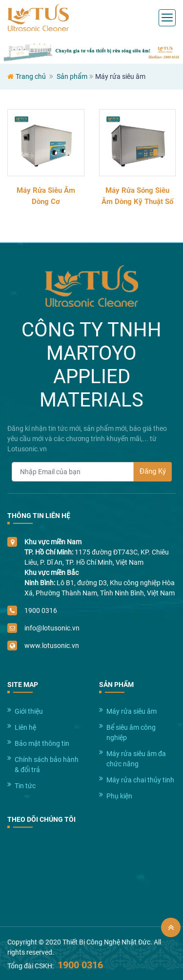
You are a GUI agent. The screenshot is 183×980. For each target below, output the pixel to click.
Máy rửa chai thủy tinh (140, 780)
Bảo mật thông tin (42, 743)
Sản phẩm (72, 76)
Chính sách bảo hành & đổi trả (47, 765)
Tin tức (25, 786)
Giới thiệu (29, 711)
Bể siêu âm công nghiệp (131, 732)
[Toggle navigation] (167, 18)
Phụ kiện (119, 796)
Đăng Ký (153, 471)
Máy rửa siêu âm (132, 711)
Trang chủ (31, 76)
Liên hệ (25, 727)
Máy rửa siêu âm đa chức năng (136, 759)
